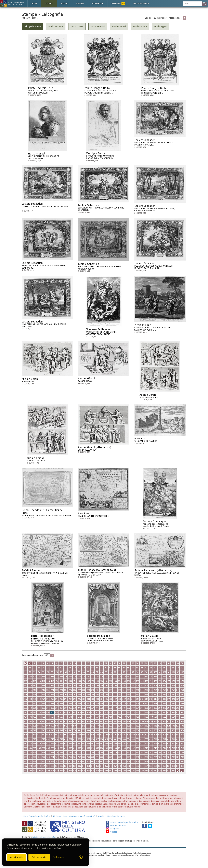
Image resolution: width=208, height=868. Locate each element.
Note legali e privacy (117, 816)
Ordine (148, 18)
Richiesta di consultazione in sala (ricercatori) (74, 816)
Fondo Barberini (56, 26)
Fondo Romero (140, 26)
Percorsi (118, 4)
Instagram (113, 829)
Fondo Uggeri (160, 26)
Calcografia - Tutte (32, 26)
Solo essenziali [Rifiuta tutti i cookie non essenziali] (39, 857)
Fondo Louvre (77, 26)
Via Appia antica (141, 4)
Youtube (112, 832)
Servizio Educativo (116, 826)
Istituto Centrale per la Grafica (36, 816)
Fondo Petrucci (98, 26)
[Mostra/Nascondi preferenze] (58, 857)
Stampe (49, 4)
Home (34, 4)
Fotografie (98, 4)
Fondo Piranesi (119, 26)
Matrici (64, 4)
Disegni (80, 4)
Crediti (101, 816)
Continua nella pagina (32, 655)
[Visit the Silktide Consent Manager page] (81, 857)
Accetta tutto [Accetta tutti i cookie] (17, 857)
